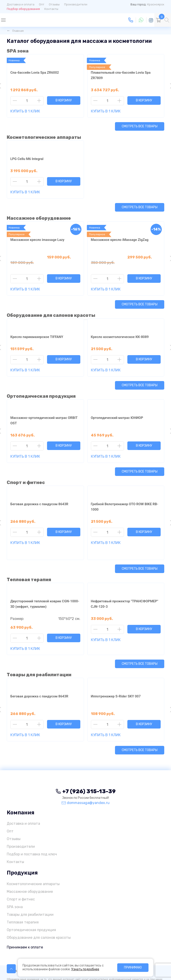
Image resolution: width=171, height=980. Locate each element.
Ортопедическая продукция (41, 385)
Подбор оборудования (23, 9)
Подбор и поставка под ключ (32, 833)
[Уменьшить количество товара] (15, 101)
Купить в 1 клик (25, 111)
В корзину (64, 100)
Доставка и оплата (21, 4)
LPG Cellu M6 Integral (27, 159)
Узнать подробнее (85, 969)
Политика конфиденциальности (91, 949)
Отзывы (54, 4)
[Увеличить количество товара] (39, 101)
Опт (42, 4)
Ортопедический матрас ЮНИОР (117, 407)
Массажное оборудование (39, 218)
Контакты (51, 9)
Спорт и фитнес (26, 472)
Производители (76, 4)
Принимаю (133, 967)
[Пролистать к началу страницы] (11, 969)
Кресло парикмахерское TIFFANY (37, 326)
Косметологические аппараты (44, 137)
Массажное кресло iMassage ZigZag (120, 240)
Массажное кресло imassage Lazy (37, 240)
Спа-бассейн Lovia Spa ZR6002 (35, 73)
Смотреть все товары (140, 126)
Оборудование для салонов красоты (51, 304)
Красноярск (156, 4)
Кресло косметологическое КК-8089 (120, 326)
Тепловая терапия (29, 558)
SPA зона (18, 51)
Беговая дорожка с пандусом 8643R (39, 493)
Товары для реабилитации (39, 653)
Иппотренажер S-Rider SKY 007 (116, 675)
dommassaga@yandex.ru (85, 781)
